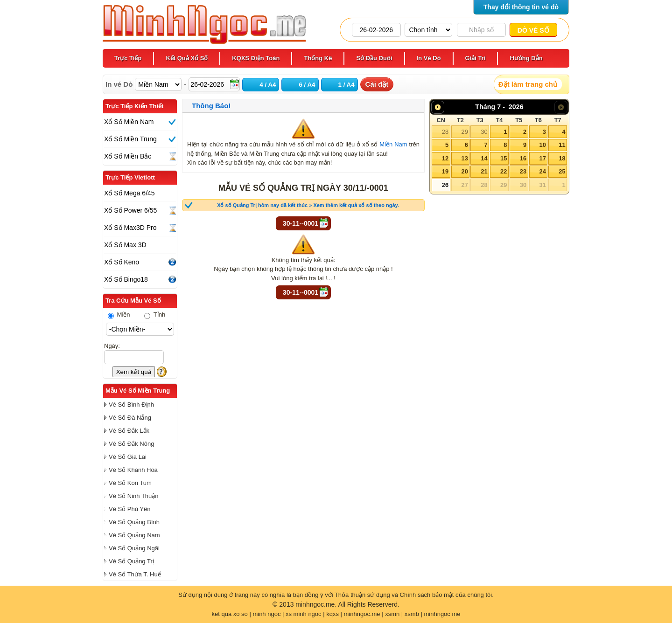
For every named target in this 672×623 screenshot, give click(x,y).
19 (445, 171)
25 (562, 171)
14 (484, 158)
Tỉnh (155, 315)
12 (445, 158)
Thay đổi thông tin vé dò (521, 7)
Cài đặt (377, 84)
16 (523, 158)
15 (504, 158)
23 (523, 171)
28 (445, 132)
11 (562, 145)
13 (464, 158)
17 (542, 158)
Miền (119, 315)
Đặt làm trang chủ (528, 84)
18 (562, 158)
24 (542, 171)
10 (542, 145)
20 (464, 171)
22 (504, 171)
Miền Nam (393, 144)
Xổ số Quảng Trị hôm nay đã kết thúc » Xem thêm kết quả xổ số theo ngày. (308, 205)
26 (445, 185)
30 (484, 132)
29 (464, 132)
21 (484, 171)
